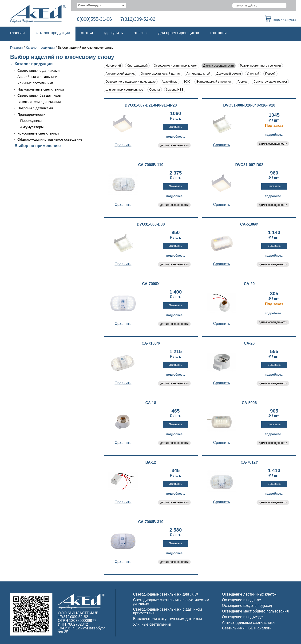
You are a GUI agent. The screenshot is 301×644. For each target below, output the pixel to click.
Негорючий (113, 66)
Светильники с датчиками (39, 70)
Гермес (243, 81)
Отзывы (140, 33)
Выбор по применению (38, 146)
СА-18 (151, 403)
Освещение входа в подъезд (247, 606)
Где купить (113, 33)
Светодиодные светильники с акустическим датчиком (171, 602)
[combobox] (101, 5)
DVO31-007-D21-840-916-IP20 (151, 105)
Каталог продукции (53, 33)
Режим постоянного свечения (260, 66)
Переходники (31, 121)
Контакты (218, 33)
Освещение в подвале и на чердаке (131, 81)
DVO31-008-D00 (151, 224)
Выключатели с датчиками (39, 102)
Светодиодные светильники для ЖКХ (166, 594)
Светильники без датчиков (39, 95)
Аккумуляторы (32, 127)
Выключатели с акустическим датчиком (167, 619)
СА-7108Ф (151, 343)
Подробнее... (176, 137)
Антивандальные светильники (248, 622)
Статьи (87, 33)
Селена (155, 89)
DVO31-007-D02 (249, 165)
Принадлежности (31, 114)
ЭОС (187, 81)
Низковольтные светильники (41, 89)
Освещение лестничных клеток (176, 66)
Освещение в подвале (242, 600)
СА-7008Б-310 (151, 522)
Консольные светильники (38, 133)
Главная (17, 33)
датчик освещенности (174, 145)
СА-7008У (151, 284)
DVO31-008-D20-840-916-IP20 (249, 105)
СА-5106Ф (249, 224)
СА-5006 (249, 403)
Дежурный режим (229, 74)
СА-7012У (249, 462)
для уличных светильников (124, 89)
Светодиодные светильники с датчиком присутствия (168, 611)
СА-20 (249, 284)
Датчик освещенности (219, 66)
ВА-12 (151, 462)
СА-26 (249, 343)
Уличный (253, 74)
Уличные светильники (35, 83)
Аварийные (170, 81)
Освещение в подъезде (242, 617)
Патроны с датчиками (35, 108)
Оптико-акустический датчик (160, 74)
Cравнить (123, 145)
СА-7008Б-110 (151, 165)
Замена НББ (175, 89)
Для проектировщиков (179, 33)
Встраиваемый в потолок (214, 81)
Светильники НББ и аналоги (247, 628)
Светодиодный (137, 66)
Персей (270, 74)
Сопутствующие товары (270, 81)
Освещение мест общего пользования (255, 611)
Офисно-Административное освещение (50, 139)
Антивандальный (198, 74)
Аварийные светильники (37, 77)
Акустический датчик (120, 74)
